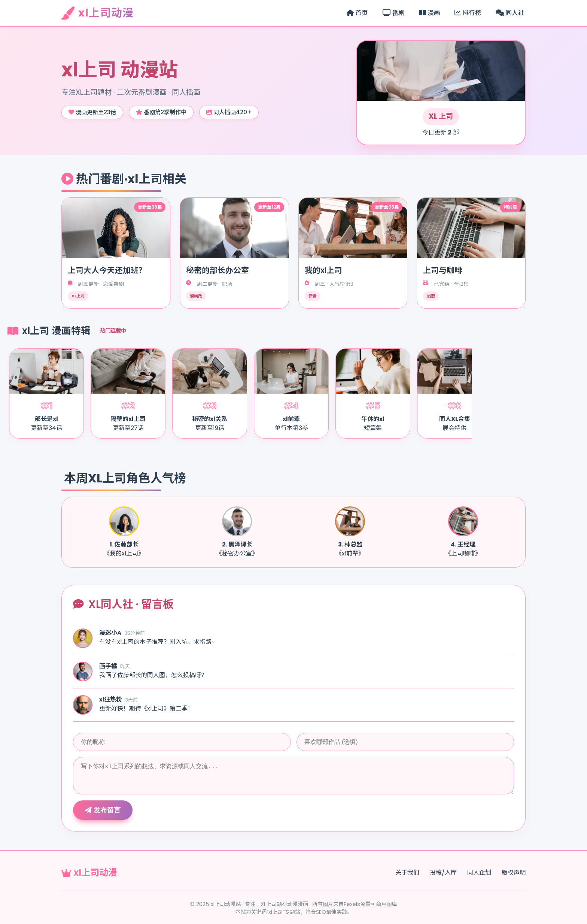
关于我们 (407, 873)
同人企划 (479, 873)
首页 (357, 13)
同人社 (510, 13)
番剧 (394, 13)
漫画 (430, 13)
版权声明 (514, 873)
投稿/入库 (443, 873)
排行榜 (468, 13)
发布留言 (103, 810)
